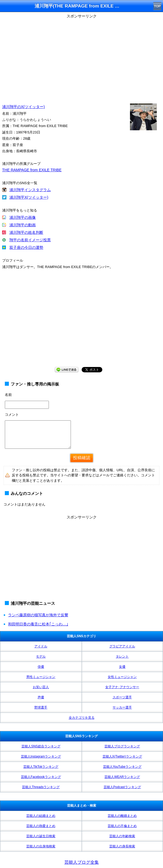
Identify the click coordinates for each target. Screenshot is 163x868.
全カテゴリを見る (82, 718)
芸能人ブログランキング (122, 746)
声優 (41, 697)
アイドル (41, 646)
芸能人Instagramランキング (41, 756)
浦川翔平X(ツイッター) (29, 197)
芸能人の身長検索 (122, 846)
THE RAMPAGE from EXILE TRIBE (32, 170)
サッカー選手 (122, 707)
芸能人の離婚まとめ (122, 816)
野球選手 (41, 707)
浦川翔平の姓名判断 (26, 232)
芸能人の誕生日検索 (41, 836)
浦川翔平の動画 (23, 225)
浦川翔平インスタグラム (30, 190)
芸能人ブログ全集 (82, 862)
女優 (122, 667)
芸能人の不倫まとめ (122, 826)
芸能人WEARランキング (122, 777)
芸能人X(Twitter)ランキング (122, 756)
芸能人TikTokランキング (41, 767)
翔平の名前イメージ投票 (30, 240)
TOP (157, 6)
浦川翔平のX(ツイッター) (23, 107)
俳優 (41, 667)
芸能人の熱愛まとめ (41, 826)
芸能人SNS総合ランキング (41, 746)
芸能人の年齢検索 (122, 836)
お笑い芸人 (41, 687)
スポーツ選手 (122, 697)
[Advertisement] (81, 58)
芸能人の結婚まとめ (41, 816)
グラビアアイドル (122, 646)
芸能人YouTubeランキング (122, 767)
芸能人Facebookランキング (41, 777)
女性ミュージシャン (122, 677)
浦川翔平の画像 (23, 217)
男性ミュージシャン (41, 677)
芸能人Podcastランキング (122, 787)
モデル (41, 656)
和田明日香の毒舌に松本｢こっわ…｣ (38, 624)
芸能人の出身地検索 (41, 846)
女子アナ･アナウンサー (122, 687)
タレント (122, 656)
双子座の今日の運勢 (26, 247)
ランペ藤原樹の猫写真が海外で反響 (38, 615)
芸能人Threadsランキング (41, 787)
